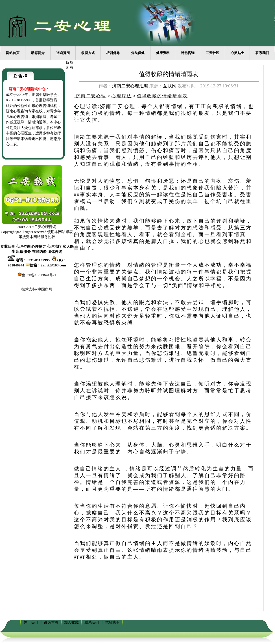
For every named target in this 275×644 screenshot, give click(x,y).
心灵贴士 (237, 53)
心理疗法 (122, 96)
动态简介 (38, 53)
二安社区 (213, 53)
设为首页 (51, 622)
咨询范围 (63, 53)
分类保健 (138, 53)
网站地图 (112, 622)
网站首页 (13, 53)
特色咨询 (188, 53)
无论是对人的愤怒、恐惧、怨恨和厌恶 (124, 181)
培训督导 (113, 53)
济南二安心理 (118, 106)
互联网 (170, 86)
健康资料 (163, 53)
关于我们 (31, 622)
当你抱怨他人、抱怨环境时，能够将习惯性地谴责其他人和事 (154, 340)
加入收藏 (71, 622)
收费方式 (88, 53)
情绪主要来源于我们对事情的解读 (118, 137)
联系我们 (262, 53)
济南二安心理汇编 (130, 86)
